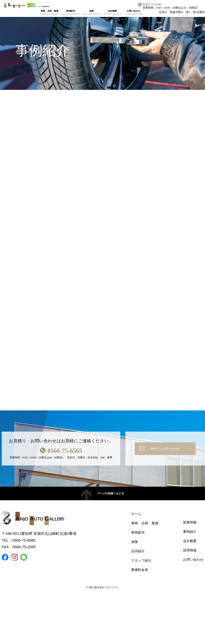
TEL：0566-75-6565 (19, 540)
